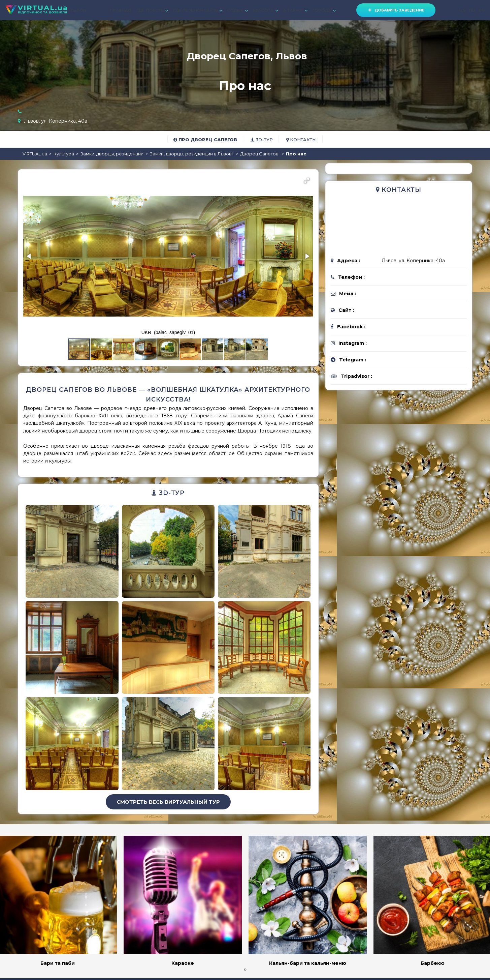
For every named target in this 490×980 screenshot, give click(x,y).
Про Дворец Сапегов (205, 140)
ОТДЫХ (237, 10)
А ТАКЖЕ (295, 10)
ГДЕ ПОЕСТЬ (152, 10)
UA (463, 10)
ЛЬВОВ (78, 10)
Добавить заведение (396, 10)
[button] (307, 181)
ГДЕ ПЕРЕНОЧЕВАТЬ (198, 10)
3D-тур (262, 140)
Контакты (301, 140)
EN (482, 10)
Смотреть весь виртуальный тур (168, 802)
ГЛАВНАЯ (121, 10)
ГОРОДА (324, 10)
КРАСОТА (265, 10)
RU (472, 10)
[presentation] (244, 969)
